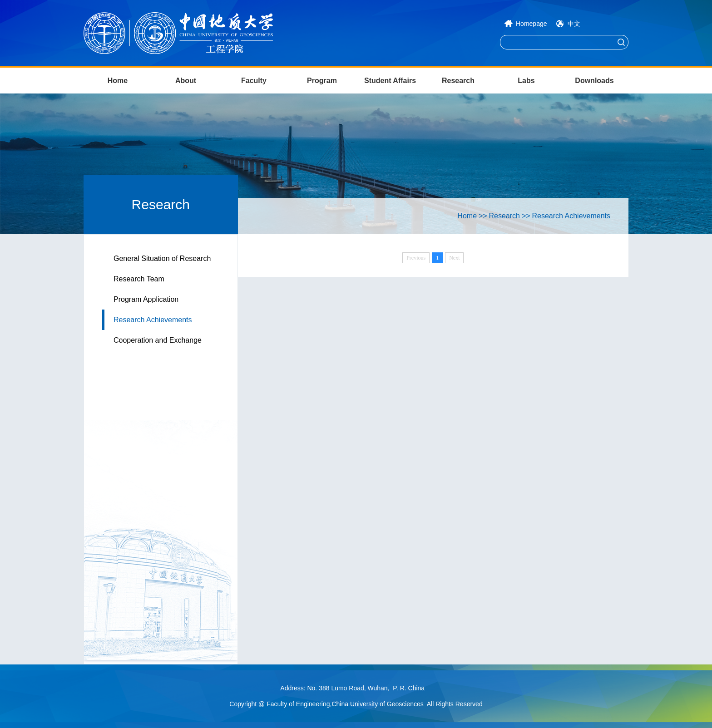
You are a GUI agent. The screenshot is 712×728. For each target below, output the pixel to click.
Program (322, 81)
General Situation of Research (162, 258)
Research (458, 81)
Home (118, 81)
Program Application (146, 299)
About (186, 81)
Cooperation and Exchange (158, 340)
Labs (526, 81)
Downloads (594, 81)
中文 (574, 24)
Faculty (254, 81)
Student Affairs (390, 81)
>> (483, 216)
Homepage (532, 24)
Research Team (139, 279)
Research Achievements (153, 320)
